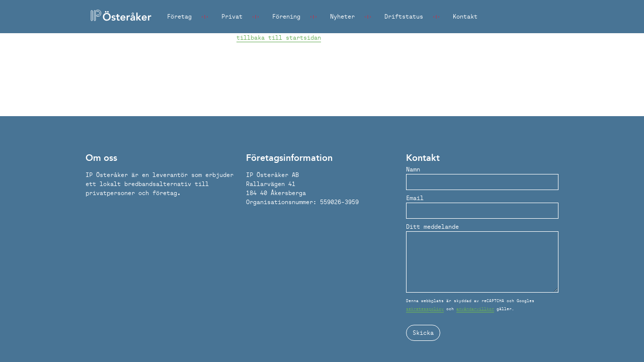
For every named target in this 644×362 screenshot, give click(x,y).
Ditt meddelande (432, 227)
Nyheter (342, 16)
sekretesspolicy (425, 309)
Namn (413, 169)
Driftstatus (404, 16)
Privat (232, 16)
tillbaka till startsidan (279, 37)
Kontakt (465, 16)
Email (415, 198)
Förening (286, 16)
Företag (179, 16)
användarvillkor (475, 309)
